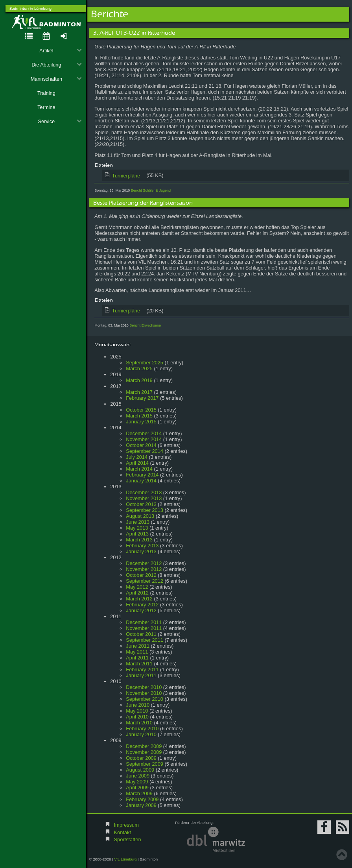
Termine (46, 107)
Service (60, 121)
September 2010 (145, 699)
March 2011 (139, 664)
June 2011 (138, 646)
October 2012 (141, 575)
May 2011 (137, 652)
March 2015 (139, 416)
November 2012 (144, 569)
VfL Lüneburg (125, 859)
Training (46, 93)
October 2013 (141, 504)
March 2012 (139, 599)
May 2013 (137, 528)
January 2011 (141, 675)
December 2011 (144, 622)
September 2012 (145, 581)
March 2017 (139, 392)
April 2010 (137, 717)
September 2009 (145, 764)
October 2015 (141, 410)
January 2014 (141, 481)
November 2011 (144, 628)
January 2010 (141, 734)
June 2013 (138, 522)
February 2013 (142, 546)
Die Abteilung (57, 65)
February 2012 (142, 605)
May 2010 (137, 711)
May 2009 (137, 782)
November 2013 (144, 498)
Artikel (61, 51)
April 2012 (137, 593)
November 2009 (144, 752)
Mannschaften (56, 79)
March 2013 (139, 540)
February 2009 (142, 799)
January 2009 (141, 805)
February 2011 (142, 669)
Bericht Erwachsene (145, 325)
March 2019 (139, 380)
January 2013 (141, 551)
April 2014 (137, 463)
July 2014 (137, 457)
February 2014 (142, 475)
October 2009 (141, 758)
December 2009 (144, 746)
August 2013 (140, 516)
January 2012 (141, 610)
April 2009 (137, 788)
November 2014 (144, 439)
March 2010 (139, 723)
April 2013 (137, 534)
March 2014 (139, 469)
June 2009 (138, 776)
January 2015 (141, 422)
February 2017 (142, 398)
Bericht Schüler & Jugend (151, 190)
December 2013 (144, 492)
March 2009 (139, 793)
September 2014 (145, 451)
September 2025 (145, 363)
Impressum (126, 825)
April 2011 (137, 658)
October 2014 (141, 445)
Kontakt (123, 832)
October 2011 (141, 634)
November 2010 (144, 693)
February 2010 (142, 729)
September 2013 (145, 510)
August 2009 (140, 770)
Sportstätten (128, 839)
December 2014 (144, 433)
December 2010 (144, 687)
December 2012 (144, 563)
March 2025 (139, 368)
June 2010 (138, 705)
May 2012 (137, 587)
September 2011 (145, 640)
